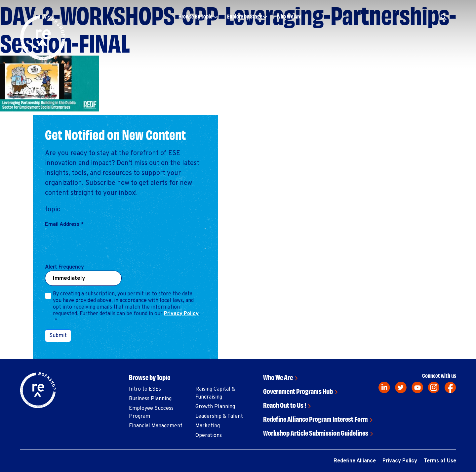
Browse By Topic (196, 16)
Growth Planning (215, 407)
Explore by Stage (245, 16)
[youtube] (417, 387)
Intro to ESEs (145, 389)
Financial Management (156, 426)
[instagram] (434, 387)
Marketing (208, 426)
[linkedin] (384, 387)
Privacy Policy (181, 314)
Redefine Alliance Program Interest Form (316, 419)
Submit (58, 336)
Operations (209, 436)
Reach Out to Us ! (285, 405)
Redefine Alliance (355, 461)
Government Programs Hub (298, 391)
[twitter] (401, 387)
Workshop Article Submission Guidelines (316, 432)
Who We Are (289, 16)
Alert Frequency (64, 267)
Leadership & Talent (219, 416)
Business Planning (150, 399)
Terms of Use (440, 461)
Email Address (64, 225)
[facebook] (450, 387)
